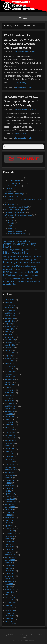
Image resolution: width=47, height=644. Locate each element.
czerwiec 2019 (10, 480)
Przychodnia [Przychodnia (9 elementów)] (21, 269)
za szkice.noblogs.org (16, 231)
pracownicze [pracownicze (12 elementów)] (9, 269)
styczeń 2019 (10, 494)
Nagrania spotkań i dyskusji (18, 207)
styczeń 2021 (10, 430)
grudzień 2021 (10, 401)
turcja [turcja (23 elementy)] (28, 278)
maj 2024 (8, 324)
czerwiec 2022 (10, 385)
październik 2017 (11, 534)
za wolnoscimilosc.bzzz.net (18, 234)
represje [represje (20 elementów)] (8, 272)
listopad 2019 (10, 467)
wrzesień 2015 (10, 579)
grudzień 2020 (10, 433)
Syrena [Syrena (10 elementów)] (35, 275)
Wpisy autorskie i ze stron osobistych (18, 215)
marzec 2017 (10, 549)
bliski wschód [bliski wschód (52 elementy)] (14, 253)
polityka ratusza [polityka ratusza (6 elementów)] (31, 266)
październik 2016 (11, 555)
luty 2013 (8, 621)
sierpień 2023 (10, 348)
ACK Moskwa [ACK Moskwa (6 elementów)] (8, 241)
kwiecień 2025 (10, 300)
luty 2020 (8, 459)
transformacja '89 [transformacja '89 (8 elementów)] (17, 279)
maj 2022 (8, 387)
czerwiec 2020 (10, 449)
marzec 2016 (10, 573)
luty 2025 (8, 302)
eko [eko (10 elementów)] (19, 257)
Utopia (10, 226)
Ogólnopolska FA (14, 181)
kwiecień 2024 (10, 326)
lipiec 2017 (9, 539)
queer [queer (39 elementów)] (32, 269)
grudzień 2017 (10, 528)
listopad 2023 (10, 340)
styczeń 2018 (10, 526)
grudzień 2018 (10, 496)
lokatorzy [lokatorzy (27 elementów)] (9, 262)
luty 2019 (8, 491)
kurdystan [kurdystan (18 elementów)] (32, 259)
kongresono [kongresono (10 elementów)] (13, 260)
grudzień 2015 (10, 576)
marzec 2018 (10, 520)
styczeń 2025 (10, 305)
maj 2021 (8, 419)
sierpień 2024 (10, 318)
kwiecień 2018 (10, 518)
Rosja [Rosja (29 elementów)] (7, 275)
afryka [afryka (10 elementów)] (16, 241)
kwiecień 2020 (10, 454)
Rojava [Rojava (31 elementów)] (33, 272)
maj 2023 (8, 356)
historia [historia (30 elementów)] (37, 256)
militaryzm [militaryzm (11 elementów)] (28, 263)
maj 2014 (8, 605)
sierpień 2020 (10, 443)
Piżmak (11, 220)
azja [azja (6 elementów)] (22, 250)
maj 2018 (8, 515)
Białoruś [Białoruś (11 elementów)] (38, 250)
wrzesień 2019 (10, 472)
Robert (10, 223)
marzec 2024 (10, 329)
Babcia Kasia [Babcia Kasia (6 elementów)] (29, 250)
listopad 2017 (10, 531)
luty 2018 (8, 523)
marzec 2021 (10, 425)
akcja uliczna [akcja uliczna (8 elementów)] (25, 241)
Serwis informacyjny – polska (16, 210)
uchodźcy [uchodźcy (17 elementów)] (8, 281)
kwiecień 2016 (10, 571)
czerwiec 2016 (10, 565)
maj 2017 (8, 544)
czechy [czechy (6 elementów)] (28, 253)
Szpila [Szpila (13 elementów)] (6, 279)
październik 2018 (11, 502)
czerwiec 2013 (10, 613)
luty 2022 (8, 395)
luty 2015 (8, 595)
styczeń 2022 (10, 398)
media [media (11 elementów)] (19, 263)
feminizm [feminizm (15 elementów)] (27, 256)
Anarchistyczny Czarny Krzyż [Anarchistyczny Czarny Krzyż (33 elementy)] (19, 245)
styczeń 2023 (10, 366)
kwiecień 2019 (10, 486)
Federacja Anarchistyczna (14, 178)
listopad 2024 (10, 310)
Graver (10, 218)
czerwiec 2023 (10, 353)
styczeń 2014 (10, 608)
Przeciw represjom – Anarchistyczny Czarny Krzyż (23, 199)
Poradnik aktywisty (12, 196)
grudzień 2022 (10, 369)
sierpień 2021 (10, 411)
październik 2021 (11, 406)
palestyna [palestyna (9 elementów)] (11, 266)
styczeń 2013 (10, 624)
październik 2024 (11, 313)
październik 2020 (11, 438)
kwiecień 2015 (10, 589)
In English (9, 188)
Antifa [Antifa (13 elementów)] (6, 250)
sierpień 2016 (10, 560)
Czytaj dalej (22, 82)
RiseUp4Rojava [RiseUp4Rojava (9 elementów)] (20, 272)
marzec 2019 (10, 488)
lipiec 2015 (9, 584)
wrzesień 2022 (10, 377)
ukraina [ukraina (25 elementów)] (20, 281)
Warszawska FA (14, 186)
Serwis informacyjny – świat (15, 212)
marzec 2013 (10, 619)
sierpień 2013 (10, 610)
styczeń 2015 (10, 597)
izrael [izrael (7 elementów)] (5, 260)
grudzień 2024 (10, 308)
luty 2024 (8, 332)
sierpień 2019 (10, 475)
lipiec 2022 (9, 382)
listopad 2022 (10, 371)
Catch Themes (30, 640)
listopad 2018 (10, 499)
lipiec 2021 (9, 414)
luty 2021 (8, 427)
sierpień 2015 (10, 581)
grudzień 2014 (10, 600)
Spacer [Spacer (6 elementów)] (21, 276)
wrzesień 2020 (10, 441)
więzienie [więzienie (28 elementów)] (9, 284)
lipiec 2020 (9, 446)
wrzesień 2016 (10, 557)
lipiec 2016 (9, 563)
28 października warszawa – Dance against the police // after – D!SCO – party (22, 101)
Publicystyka (10, 204)
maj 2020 (8, 451)
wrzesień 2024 (10, 316)
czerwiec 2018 (10, 512)
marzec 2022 (10, 393)
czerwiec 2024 (10, 321)
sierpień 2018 (10, 507)
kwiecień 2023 (10, 358)
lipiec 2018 (9, 510)
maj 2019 (8, 483)
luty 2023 (8, 364)
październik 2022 (11, 374)
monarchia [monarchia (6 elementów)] (37, 263)
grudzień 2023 (10, 337)
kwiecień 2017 (10, 547)
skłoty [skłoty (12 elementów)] (15, 275)
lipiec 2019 (9, 478)
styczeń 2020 (10, 462)
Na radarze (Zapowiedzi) (24, 87)
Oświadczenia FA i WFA (17, 183)
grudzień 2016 (10, 552)
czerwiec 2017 (10, 541)
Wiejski (10, 228)
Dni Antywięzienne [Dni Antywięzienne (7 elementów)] (10, 257)
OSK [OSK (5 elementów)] (5, 266)
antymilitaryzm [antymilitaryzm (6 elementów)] (15, 250)
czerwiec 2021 (10, 417)
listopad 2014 (10, 603)
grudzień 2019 (10, 464)
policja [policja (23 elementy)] (20, 266)
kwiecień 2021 (10, 422)
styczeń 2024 (10, 334)
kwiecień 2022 (10, 390)
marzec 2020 (10, 457)
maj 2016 (8, 568)
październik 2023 (11, 342)
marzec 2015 (10, 592)
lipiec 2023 (9, 350)
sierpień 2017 (10, 536)
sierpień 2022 (10, 379)
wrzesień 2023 (10, 345)
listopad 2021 (10, 403)
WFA (34, 52)
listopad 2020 (10, 435)
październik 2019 (11, 470)
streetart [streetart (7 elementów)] (28, 276)
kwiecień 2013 (10, 616)
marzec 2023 (10, 361)
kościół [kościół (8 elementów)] (22, 260)
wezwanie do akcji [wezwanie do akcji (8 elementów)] (33, 282)
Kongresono (9, 191)
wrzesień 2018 (10, 504)
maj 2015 (8, 587)
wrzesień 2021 (10, 409)
